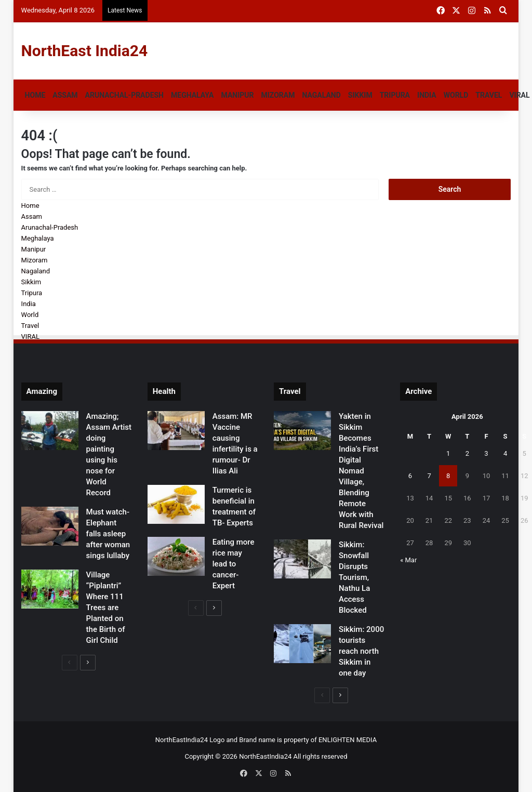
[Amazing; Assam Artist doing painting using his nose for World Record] (50, 431)
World (456, 95)
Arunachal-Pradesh (124, 95)
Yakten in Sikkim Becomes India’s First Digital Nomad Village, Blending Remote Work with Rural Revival (361, 471)
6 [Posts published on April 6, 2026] (410, 476)
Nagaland (321, 95)
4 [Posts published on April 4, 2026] (505, 453)
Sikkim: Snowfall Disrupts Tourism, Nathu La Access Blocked (354, 577)
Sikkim (360, 95)
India (427, 95)
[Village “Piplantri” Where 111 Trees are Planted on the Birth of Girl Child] (50, 589)
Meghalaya (192, 95)
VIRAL (30, 336)
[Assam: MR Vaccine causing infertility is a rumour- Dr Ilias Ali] (176, 431)
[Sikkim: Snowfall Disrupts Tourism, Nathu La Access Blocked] (302, 559)
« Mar (408, 560)
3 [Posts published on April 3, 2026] (486, 453)
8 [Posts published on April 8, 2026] (448, 476)
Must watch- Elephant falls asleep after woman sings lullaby (108, 534)
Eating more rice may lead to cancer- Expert (234, 564)
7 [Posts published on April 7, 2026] (429, 476)
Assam (65, 95)
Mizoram (278, 95)
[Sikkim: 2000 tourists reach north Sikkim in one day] (302, 644)
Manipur (238, 95)
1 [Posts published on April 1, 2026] (448, 453)
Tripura (395, 95)
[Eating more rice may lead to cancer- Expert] (176, 556)
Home (35, 95)
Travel (489, 95)
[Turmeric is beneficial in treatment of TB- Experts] (176, 504)
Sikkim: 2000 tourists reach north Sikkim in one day (361, 651)
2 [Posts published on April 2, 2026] (467, 453)
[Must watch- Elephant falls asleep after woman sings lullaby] (50, 526)
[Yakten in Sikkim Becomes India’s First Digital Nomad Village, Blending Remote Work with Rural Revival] (302, 431)
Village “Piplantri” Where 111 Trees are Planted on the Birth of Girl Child (106, 608)
